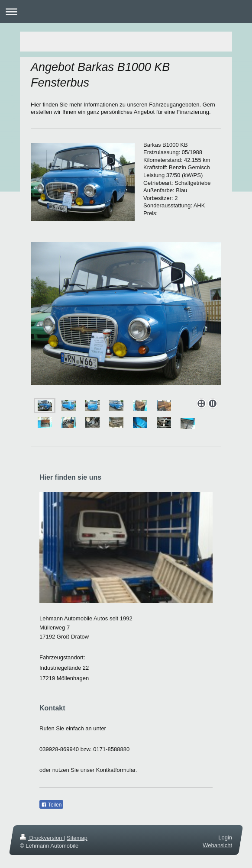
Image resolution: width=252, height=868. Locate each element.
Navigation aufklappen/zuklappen (126, 11)
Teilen (51, 805)
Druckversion (42, 838)
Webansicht (217, 845)
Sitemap (77, 838)
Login (225, 837)
